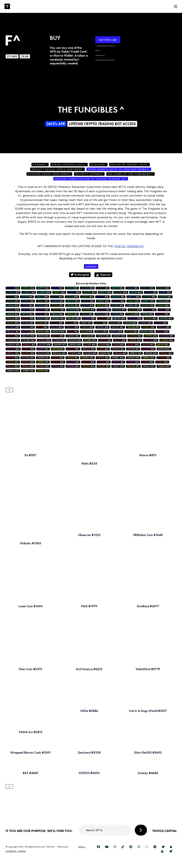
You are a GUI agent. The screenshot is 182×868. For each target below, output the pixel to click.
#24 (28, 288)
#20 (57, 297)
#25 (87, 288)
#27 (148, 288)
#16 (57, 288)
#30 (73, 301)
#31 (58, 318)
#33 (87, 327)
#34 (28, 301)
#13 (42, 305)
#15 (13, 305)
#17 (132, 305)
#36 (57, 314)
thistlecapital (80, 275)
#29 (13, 288)
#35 (13, 323)
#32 (118, 288)
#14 (29, 292)
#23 (72, 288)
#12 (13, 332)
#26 (59, 292)
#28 (74, 292)
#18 (13, 327)
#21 (103, 288)
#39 (121, 292)
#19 (87, 305)
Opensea (103, 275)
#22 (43, 288)
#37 (90, 292)
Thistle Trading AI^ (129, 246)
